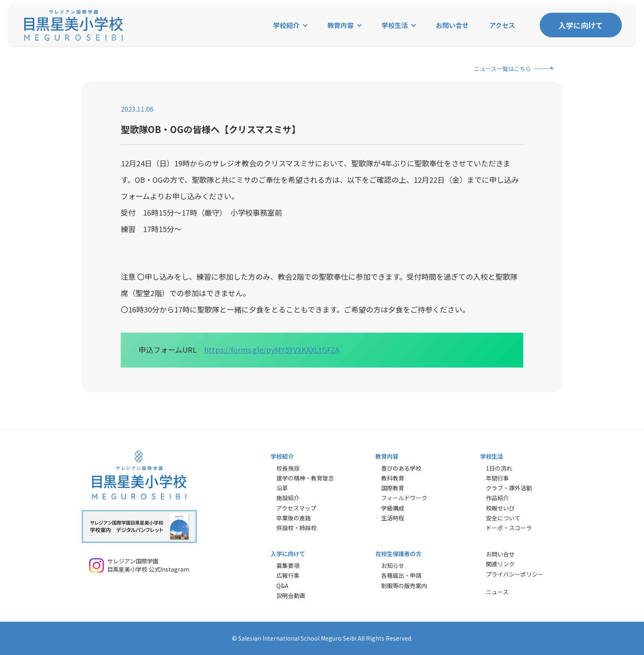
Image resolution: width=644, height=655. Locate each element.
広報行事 (288, 575)
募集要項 (288, 565)
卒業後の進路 (294, 518)
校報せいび (500, 508)
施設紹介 (288, 498)
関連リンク (500, 564)
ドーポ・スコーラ (509, 528)
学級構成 (393, 508)
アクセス (502, 25)
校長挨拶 (288, 468)
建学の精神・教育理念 (305, 478)
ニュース (497, 592)
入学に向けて (581, 25)
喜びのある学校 (401, 468)
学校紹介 (286, 25)
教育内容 (340, 25)
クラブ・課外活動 (509, 488)
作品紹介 (497, 498)
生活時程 (393, 518)
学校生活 (395, 25)
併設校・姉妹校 (297, 528)
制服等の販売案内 (404, 586)
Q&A (282, 586)
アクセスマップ (296, 508)
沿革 (282, 488)
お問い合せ (452, 25)
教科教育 (393, 478)
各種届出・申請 (401, 575)
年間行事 (497, 478)
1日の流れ (499, 468)
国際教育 (393, 488)
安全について (503, 518)
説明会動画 (291, 595)
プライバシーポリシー (515, 574)
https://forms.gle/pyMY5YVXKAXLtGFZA (272, 349)
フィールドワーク (404, 498)
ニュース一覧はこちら (503, 69)
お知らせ (393, 565)
